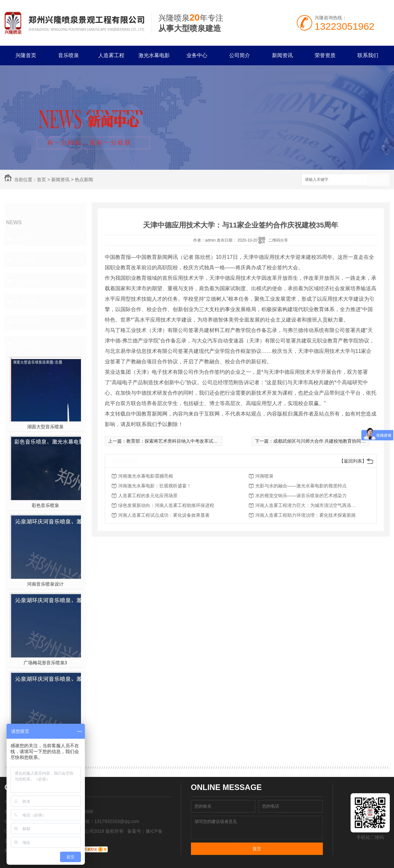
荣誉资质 (325, 55)
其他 (20, 239)
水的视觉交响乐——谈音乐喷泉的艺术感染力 (301, 496)
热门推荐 (26, 343)
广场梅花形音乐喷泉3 (45, 663)
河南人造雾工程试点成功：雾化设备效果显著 (164, 515)
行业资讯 (26, 280)
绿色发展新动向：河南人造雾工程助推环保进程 (166, 505)
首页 (41, 180)
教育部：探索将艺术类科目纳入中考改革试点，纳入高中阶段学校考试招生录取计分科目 (215, 441)
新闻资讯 (282, 55)
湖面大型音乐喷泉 (45, 427)
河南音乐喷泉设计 (45, 584)
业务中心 (197, 55)
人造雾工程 (111, 55)
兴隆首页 (26, 55)
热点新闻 (84, 180)
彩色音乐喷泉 (45, 505)
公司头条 (26, 260)
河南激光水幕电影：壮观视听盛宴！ (155, 486)
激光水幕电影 (154, 55)
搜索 (378, 180)
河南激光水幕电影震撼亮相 (146, 476)
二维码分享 (278, 240)
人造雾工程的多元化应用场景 (148, 496)
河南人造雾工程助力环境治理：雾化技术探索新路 (306, 515)
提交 (257, 849)
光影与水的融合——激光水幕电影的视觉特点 (301, 486)
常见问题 (26, 301)
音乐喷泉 (69, 55)
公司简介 (240, 55)
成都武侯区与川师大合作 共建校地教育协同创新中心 (326, 441)
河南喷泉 (264, 476)
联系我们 (368, 55)
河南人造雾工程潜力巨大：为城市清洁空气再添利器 (307, 505)
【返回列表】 (353, 461)
